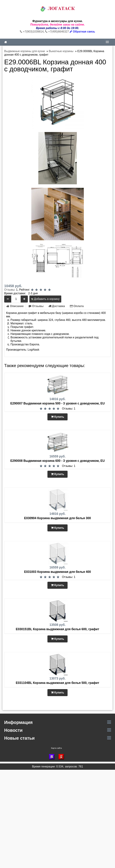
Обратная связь (82, 32)
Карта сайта (56, 748)
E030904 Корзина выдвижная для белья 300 (57, 518)
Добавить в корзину (45, 299)
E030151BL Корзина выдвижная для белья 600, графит (57, 629)
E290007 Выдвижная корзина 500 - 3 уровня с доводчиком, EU (57, 403)
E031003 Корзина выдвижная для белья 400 (57, 572)
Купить (57, 417)
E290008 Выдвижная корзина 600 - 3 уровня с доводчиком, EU (57, 461)
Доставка (57, 306)
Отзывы (9, 290)
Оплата (77, 306)
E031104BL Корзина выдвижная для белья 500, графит (57, 683)
